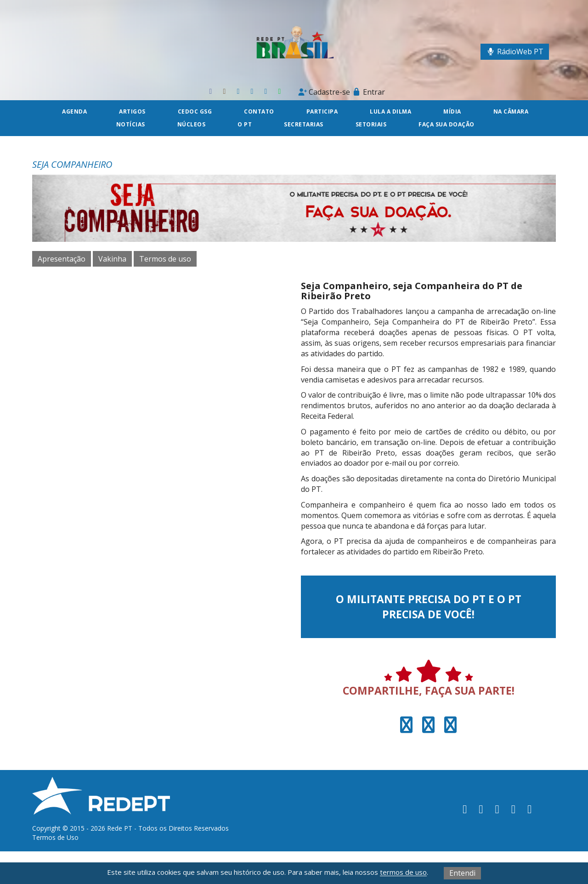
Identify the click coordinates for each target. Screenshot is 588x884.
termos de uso (403, 873)
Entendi (462, 873)
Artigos (132, 111)
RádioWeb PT (515, 51)
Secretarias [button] (304, 124)
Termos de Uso (55, 837)
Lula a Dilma (390, 111)
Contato (259, 111)
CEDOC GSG (195, 111)
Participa (322, 111)
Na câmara (511, 111)
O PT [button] (245, 124)
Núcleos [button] (192, 124)
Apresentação (62, 259)
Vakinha (112, 259)
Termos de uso (165, 259)
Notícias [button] (131, 124)
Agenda (74, 111)
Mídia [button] (452, 111)
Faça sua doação (447, 124)
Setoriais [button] (371, 124)
